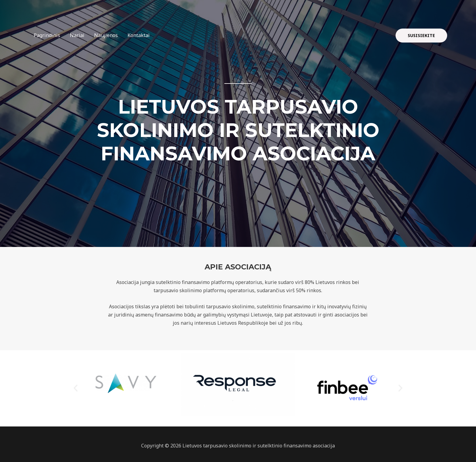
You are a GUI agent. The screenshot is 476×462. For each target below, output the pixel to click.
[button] (76, 388)
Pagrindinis (47, 35)
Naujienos (106, 35)
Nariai (77, 35)
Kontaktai (139, 35)
